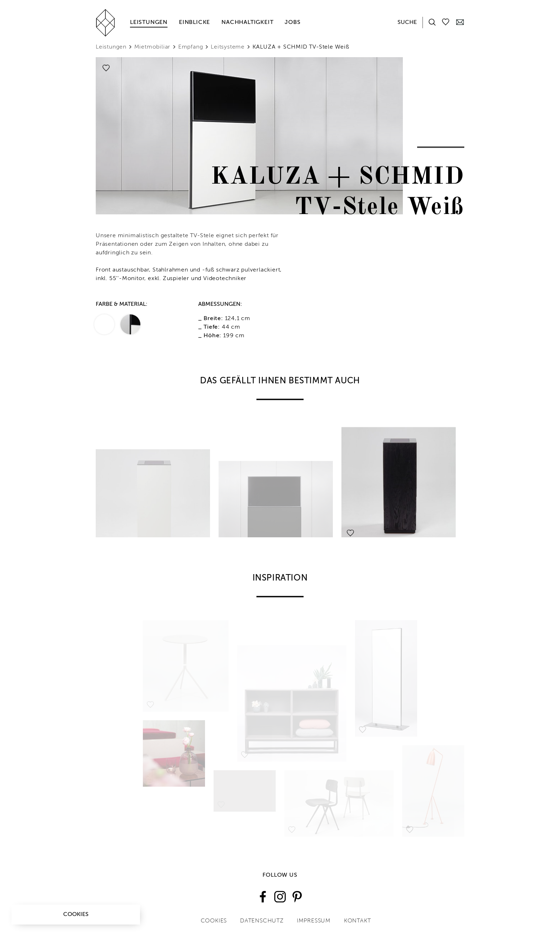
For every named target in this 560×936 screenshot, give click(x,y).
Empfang (191, 47)
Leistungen (149, 23)
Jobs (292, 23)
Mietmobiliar (152, 47)
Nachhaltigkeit (247, 23)
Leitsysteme (228, 47)
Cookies (76, 915)
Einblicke (194, 23)
